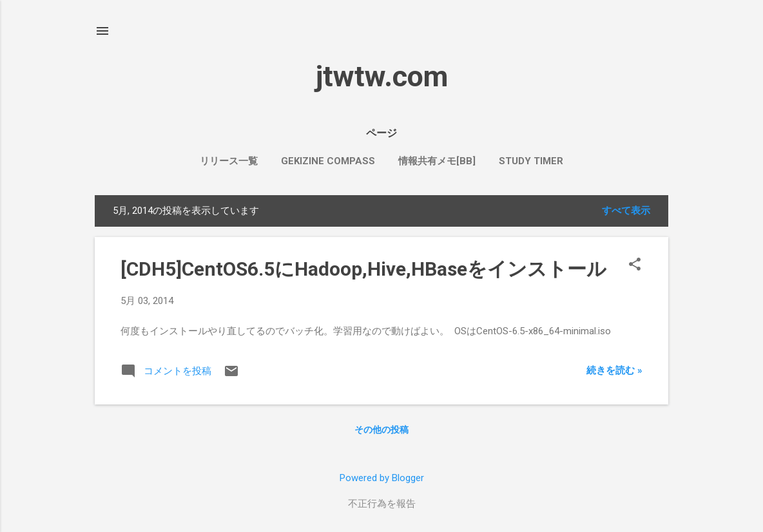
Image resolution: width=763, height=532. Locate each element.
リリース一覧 (229, 161)
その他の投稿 (381, 430)
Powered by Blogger (382, 478)
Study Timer (531, 161)
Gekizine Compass (328, 161)
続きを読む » (614, 370)
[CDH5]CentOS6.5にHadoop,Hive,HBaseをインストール (363, 269)
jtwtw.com (382, 76)
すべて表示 (626, 211)
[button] (635, 265)
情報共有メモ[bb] (437, 161)
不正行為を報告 (382, 504)
